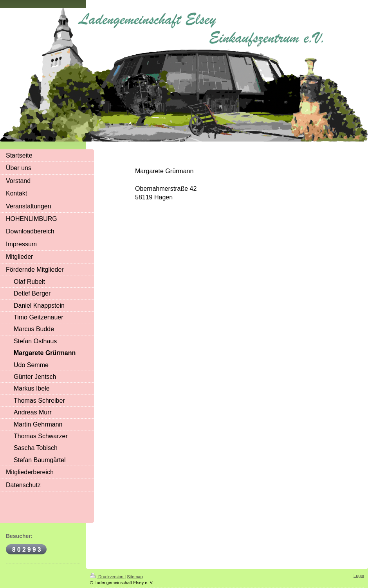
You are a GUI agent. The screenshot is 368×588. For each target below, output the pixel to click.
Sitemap (135, 577)
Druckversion (107, 577)
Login (359, 575)
